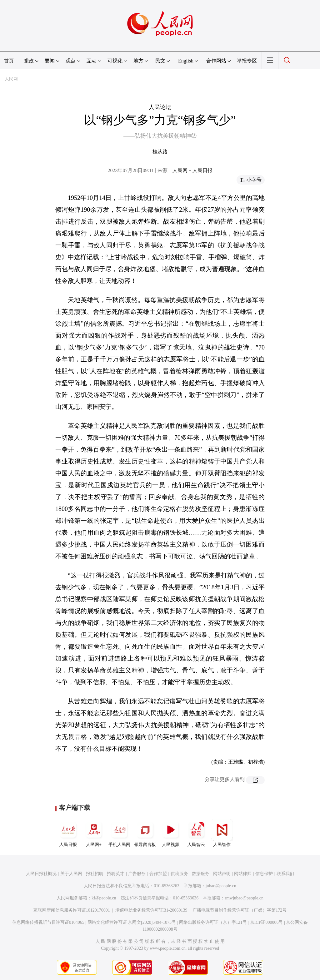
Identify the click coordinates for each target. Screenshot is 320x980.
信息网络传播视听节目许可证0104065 (48, 922)
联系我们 (285, 874)
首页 (9, 61)
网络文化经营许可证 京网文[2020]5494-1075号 (132, 922)
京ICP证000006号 (267, 922)
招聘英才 (116, 874)
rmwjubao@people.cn (244, 898)
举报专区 (247, 61)
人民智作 (222, 833)
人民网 (11, 79)
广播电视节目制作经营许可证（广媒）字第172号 (240, 910)
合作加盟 (158, 874)
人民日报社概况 (41, 874)
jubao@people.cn (221, 886)
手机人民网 (119, 833)
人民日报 (68, 833)
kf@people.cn (104, 898)
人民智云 (196, 833)
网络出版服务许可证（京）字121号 (213, 922)
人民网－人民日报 (192, 170)
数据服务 (201, 874)
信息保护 (264, 874)
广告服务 (137, 874)
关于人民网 (71, 874)
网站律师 (243, 874)
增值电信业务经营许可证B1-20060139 (151, 910)
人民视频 (171, 833)
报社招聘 (95, 874)
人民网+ (94, 833)
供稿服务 (179, 874)
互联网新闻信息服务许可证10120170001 (72, 910)
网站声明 (222, 874)
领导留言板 (145, 833)
